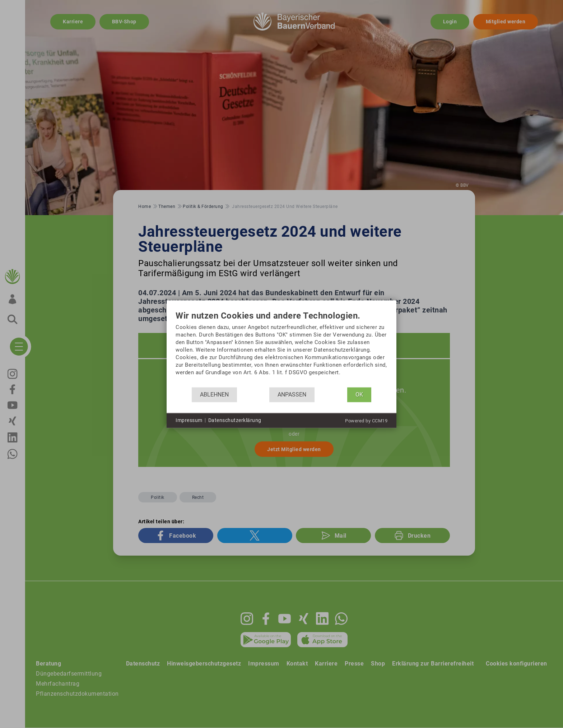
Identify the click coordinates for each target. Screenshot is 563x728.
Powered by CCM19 (366, 420)
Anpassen (292, 395)
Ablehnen (214, 395)
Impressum (189, 420)
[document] (281, 349)
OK (359, 395)
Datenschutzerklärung (235, 420)
